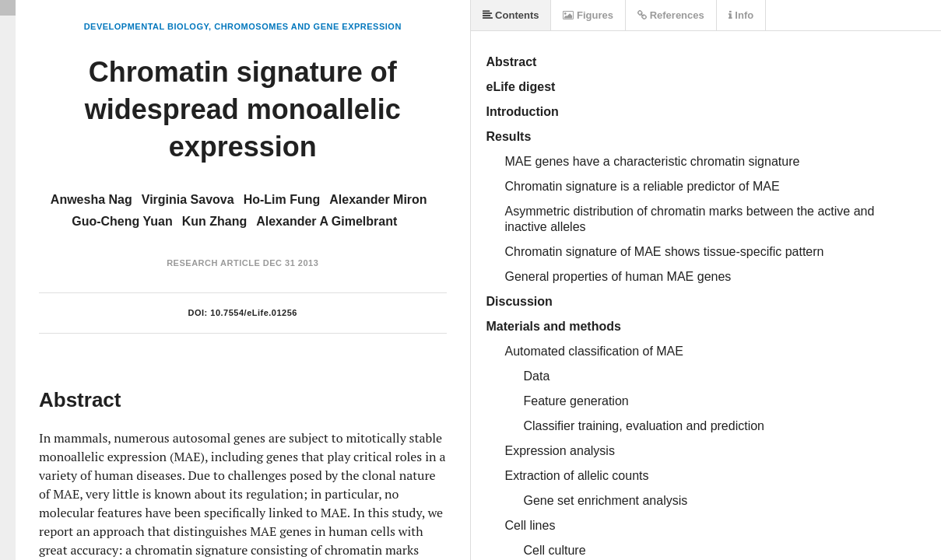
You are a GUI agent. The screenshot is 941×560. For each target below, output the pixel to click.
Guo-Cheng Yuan (122, 221)
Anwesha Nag (91, 199)
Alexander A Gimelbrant (327, 221)
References (671, 15)
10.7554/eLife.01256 (254, 313)
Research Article (213, 263)
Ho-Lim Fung (282, 199)
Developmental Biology (146, 26)
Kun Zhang (215, 221)
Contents (511, 15)
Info (741, 15)
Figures (588, 15)
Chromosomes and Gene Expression (308, 26)
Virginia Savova (188, 199)
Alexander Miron (378, 199)
